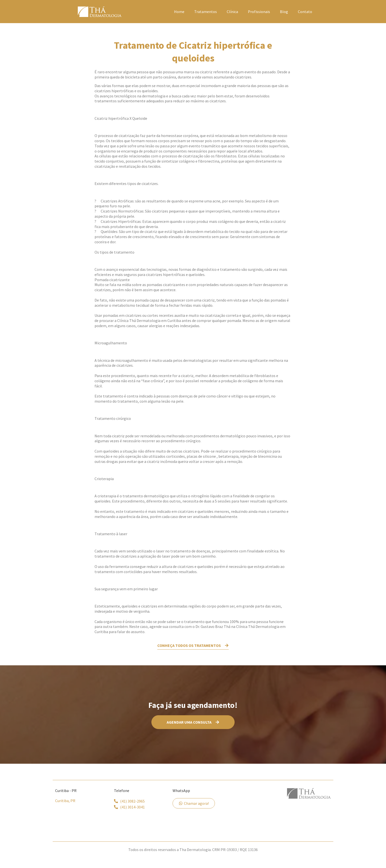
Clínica (232, 12)
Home (179, 12)
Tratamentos (206, 12)
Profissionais (259, 12)
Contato (305, 12)
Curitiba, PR (65, 801)
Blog (284, 12)
